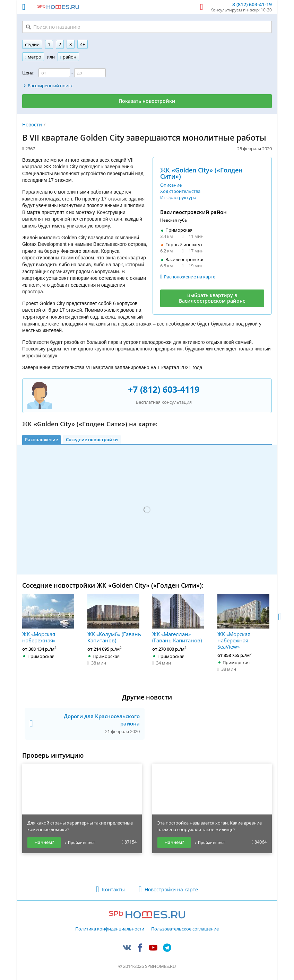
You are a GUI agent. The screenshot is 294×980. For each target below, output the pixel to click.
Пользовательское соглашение (185, 929)
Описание (171, 185)
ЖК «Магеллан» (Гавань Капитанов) (178, 619)
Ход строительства (180, 191)
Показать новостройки (147, 101)
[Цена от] (54, 73)
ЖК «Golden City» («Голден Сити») (201, 173)
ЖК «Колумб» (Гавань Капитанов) (114, 619)
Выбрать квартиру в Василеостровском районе (212, 298)
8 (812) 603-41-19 (252, 5)
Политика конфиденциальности (110, 929)
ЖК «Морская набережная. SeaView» (243, 622)
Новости (32, 124)
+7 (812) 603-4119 (164, 389)
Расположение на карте (190, 277)
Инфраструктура (178, 197)
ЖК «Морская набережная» (48, 619)
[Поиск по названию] (147, 27)
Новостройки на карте (171, 889)
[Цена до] (90, 73)
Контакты (113, 889)
